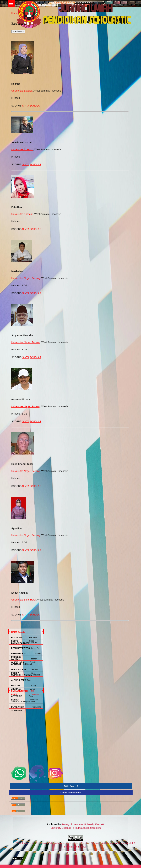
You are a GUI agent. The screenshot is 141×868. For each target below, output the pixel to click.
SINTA (26, 106)
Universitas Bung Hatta (24, 600)
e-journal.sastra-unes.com (86, 828)
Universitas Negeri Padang (26, 278)
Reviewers (18, 32)
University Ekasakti (61, 828)
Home (14, 13)
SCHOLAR (35, 106)
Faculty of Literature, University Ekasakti (83, 824)
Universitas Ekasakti (22, 91)
